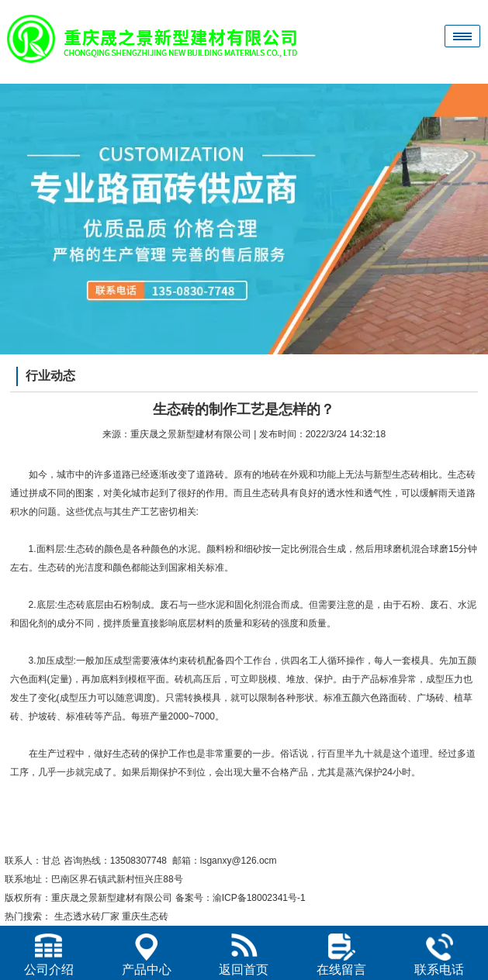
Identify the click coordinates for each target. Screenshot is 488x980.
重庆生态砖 (145, 916)
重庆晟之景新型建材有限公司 (191, 434)
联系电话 (439, 955)
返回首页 (244, 955)
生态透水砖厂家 (87, 916)
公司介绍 (49, 955)
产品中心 (147, 955)
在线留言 (341, 955)
